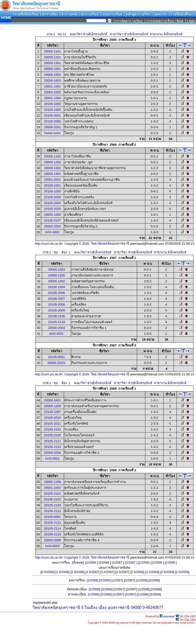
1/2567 (118, 562)
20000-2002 (52, 226)
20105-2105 (52, 435)
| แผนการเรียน (111, 14)
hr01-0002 (52, 232)
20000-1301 (52, 63)
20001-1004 (52, 98)
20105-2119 (52, 534)
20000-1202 (52, 162)
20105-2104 (52, 505)
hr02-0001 (56, 334)
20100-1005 (52, 110)
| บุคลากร (160, 14)
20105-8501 (52, 517)
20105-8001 (56, 357)
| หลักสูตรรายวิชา (138, 14)
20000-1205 (56, 275)
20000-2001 (52, 127)
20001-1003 (52, 488)
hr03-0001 (52, 459)
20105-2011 (52, 424)
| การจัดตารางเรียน (128, 21)
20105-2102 (52, 429)
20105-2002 (52, 121)
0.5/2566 (48, 572)
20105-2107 (52, 220)
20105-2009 (56, 310)
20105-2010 (52, 418)
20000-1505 (52, 215)
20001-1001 (52, 86)
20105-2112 (52, 511)
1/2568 (144, 562)
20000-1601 (52, 400)
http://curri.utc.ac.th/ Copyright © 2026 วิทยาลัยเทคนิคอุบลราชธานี (82, 244)
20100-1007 (52, 412)
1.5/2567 (107, 572)
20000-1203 (56, 270)
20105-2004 (52, 203)
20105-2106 (56, 316)
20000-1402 (56, 281)
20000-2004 (52, 453)
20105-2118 (56, 322)
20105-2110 (52, 447)
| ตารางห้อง (49, 14)
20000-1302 (52, 168)
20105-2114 (52, 528)
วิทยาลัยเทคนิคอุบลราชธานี (56, 607)
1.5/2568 (152, 572)
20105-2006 (56, 293)
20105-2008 (56, 305)
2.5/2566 (78, 572)
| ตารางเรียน (89, 14)
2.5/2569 (182, 572)
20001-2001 (52, 180)
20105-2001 (52, 116)
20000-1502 (52, 75)
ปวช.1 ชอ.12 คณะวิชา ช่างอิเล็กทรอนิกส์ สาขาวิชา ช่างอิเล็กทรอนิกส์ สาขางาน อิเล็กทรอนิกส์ (114, 34)
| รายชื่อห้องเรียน (26, 14)
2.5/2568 (137, 572)
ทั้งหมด (78, 562)
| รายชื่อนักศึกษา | (182, 14)
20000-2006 (52, 540)
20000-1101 (52, 51)
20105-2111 (52, 441)
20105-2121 (52, 523)
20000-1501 (52, 69)
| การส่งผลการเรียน (159, 21)
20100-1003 (52, 191)
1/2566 (91, 562)
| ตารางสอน (69, 14)
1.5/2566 (62, 572)
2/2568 (158, 562)
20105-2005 (52, 209)
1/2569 (171, 562)
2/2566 (105, 562)
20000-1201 (52, 57)
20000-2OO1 (56, 363)
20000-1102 (52, 156)
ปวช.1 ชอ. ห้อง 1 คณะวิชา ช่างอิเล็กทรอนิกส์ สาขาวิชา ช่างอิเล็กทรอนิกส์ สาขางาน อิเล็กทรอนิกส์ (115, 252)
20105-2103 (52, 499)
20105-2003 (52, 197)
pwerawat (167, 616)
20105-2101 (52, 494)
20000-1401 (52, 174)
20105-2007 (56, 299)
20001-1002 (52, 92)
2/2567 (131, 562)
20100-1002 (52, 104)
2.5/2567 (92, 572)
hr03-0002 (52, 546)
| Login (190, 21)
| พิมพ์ (179, 21)
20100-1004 (56, 287)
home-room (52, 133)
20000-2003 (56, 328)
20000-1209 (52, 406)
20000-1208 (52, 482)
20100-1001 (52, 185)
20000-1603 (52, 81)
